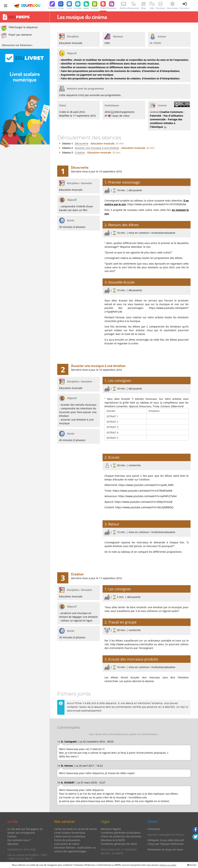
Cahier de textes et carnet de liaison (76, 829)
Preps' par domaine (16, 36)
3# (59, 782)
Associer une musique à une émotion (97, 148)
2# (59, 766)
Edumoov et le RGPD (113, 840)
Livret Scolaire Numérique (70, 833)
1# (59, 742)
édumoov (13, 844)
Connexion (154, 829)
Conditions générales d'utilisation (121, 833)
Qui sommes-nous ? (19, 840)
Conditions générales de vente (119, 844)
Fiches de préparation (67, 840)
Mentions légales (111, 829)
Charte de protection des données (121, 836)
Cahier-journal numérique (70, 836)
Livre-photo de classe (67, 844)
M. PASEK (155, 43)
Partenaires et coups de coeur (165, 849)
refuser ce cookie (168, 865)
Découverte (82, 143)
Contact (12, 836)
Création (80, 152)
